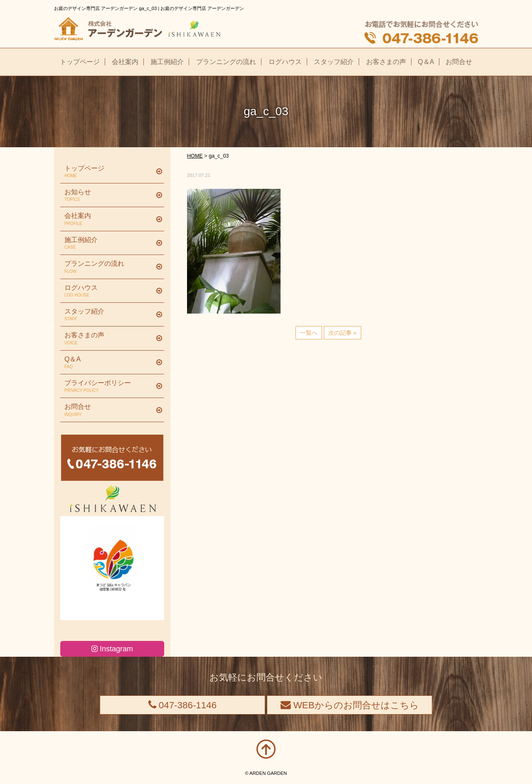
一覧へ (309, 333)
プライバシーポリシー (109, 386)
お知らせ (109, 195)
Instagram (112, 649)
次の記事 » (342, 333)
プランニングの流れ (109, 267)
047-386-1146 (183, 705)
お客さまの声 (109, 339)
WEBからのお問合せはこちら (350, 705)
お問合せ (109, 410)
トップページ (109, 172)
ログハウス (109, 291)
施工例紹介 (109, 243)
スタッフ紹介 (109, 315)
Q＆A (109, 363)
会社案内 (109, 219)
